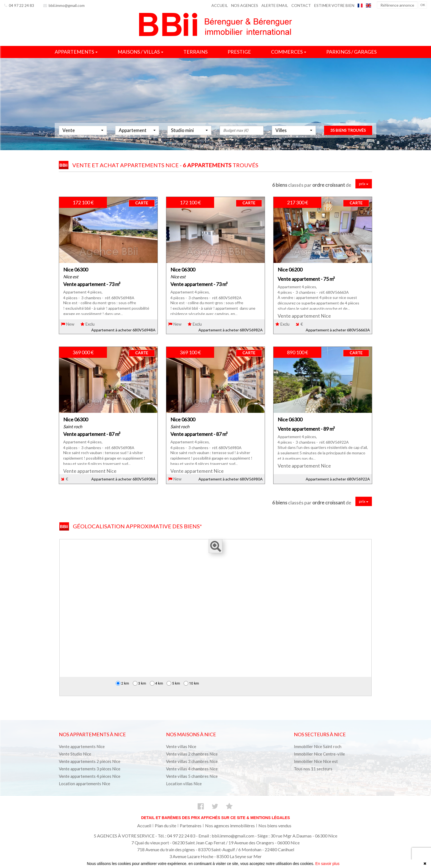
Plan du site (165, 826)
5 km (173, 683)
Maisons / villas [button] (140, 52)
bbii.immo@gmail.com (64, 5)
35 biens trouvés (348, 137)
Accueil (220, 5)
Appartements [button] (76, 52)
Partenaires (191, 826)
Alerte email (275, 5)
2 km (122, 683)
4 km (157, 683)
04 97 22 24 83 (19, 5)
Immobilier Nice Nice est (316, 761)
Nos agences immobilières (230, 826)
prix (364, 184)
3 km (139, 683)
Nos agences (245, 5)
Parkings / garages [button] (351, 52)
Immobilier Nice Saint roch (318, 746)
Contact (301, 5)
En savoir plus (327, 864)
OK (423, 5)
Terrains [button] (195, 52)
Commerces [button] (289, 52)
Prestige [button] (239, 52)
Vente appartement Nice (304, 316)
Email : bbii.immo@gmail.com (226, 836)
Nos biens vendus (275, 826)
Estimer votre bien (334, 5)
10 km (191, 683)
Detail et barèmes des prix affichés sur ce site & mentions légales (215, 818)
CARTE (142, 203)
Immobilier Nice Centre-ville (319, 754)
